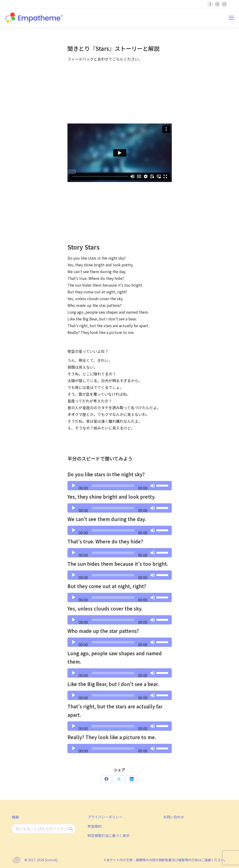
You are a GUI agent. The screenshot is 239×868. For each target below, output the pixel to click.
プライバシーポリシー (105, 817)
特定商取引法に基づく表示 (109, 835)
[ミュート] (153, 486)
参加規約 (95, 826)
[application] (120, 486)
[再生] (74, 486)
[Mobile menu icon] (231, 18)
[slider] (113, 486)
